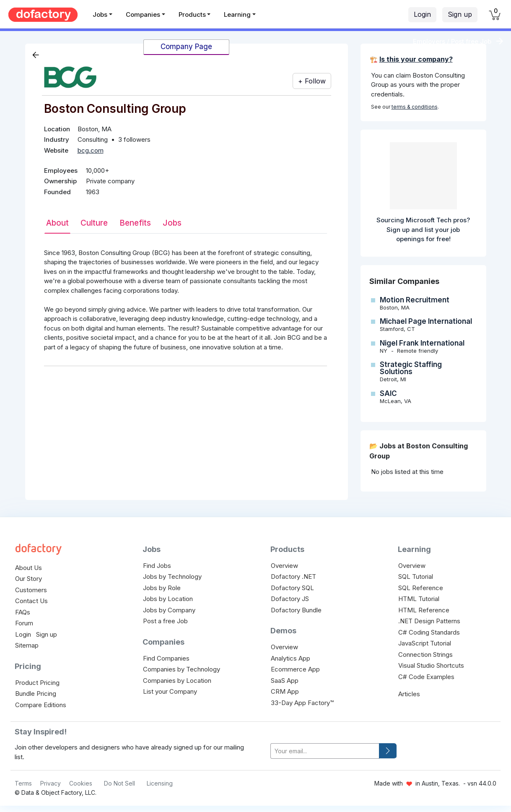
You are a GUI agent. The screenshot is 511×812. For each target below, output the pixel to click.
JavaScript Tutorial (425, 643)
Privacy (51, 783)
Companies (143, 14)
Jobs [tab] (172, 223)
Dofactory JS (290, 599)
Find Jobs (157, 566)
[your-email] (325, 751)
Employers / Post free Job (452, 41)
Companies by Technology (182, 669)
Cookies (81, 783)
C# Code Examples (426, 677)
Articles (409, 694)
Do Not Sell (119, 783)
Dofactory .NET (293, 576)
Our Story (29, 579)
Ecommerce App (295, 669)
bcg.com (91, 150)
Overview (284, 566)
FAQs (23, 612)
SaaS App (285, 681)
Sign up (460, 14)
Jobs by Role (162, 588)
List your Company (170, 691)
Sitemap (27, 645)
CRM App (285, 691)
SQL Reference (421, 588)
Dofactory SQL (292, 588)
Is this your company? (416, 59)
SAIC (388, 393)
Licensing (160, 783)
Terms (23, 783)
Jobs (100, 14)
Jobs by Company (169, 610)
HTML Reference (424, 610)
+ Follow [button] (312, 81)
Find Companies (166, 658)
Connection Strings (425, 655)
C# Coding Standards (429, 632)
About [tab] (57, 223)
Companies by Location (177, 681)
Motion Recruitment (415, 300)
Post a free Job (165, 621)
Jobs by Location (168, 599)
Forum (24, 623)
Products (192, 14)
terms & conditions (415, 107)
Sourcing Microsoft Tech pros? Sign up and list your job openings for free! (423, 229)
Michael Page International (426, 321)
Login (422, 14)
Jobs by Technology (172, 576)
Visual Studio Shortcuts (431, 665)
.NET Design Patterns (429, 621)
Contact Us (31, 601)
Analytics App (291, 658)
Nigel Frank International (422, 343)
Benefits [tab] (135, 223)
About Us (29, 568)
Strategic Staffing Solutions (411, 368)
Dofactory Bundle (296, 610)
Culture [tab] (94, 223)
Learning (237, 14)
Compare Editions (41, 705)
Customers (31, 590)
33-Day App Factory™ (302, 703)
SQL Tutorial (416, 576)
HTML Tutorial (419, 599)
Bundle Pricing (36, 694)
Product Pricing (37, 683)
